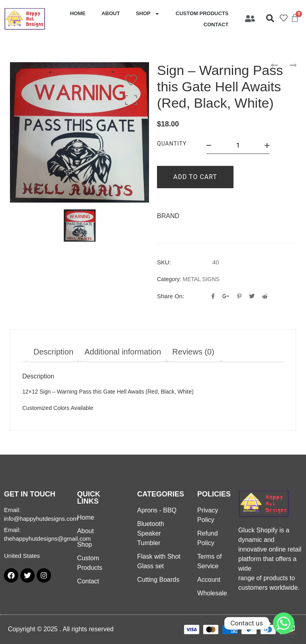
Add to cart (195, 177)
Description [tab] (53, 352)
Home (78, 13)
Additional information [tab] (123, 352)
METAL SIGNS (201, 279)
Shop (148, 14)
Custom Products (202, 13)
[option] (79, 132)
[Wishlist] (133, 80)
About (111, 13)
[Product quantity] (238, 146)
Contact (216, 25)
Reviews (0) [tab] (193, 352)
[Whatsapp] (284, 623)
